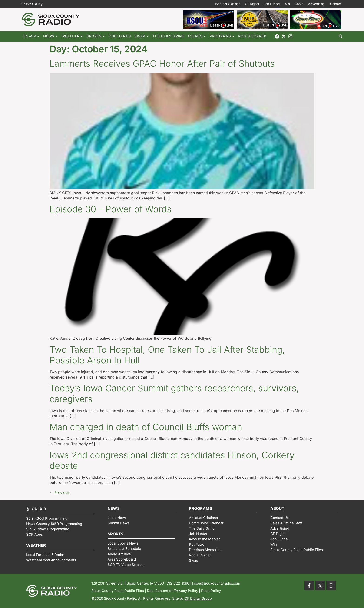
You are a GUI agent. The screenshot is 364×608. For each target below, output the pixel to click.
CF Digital (252, 4)
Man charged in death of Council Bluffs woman (146, 427)
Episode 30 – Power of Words (111, 209)
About (299, 4)
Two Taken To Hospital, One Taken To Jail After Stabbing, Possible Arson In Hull (167, 355)
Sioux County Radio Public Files (118, 591)
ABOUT (277, 508)
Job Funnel (272, 4)
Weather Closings (228, 4)
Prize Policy (211, 591)
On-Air (31, 36)
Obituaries (120, 36)
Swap (142, 36)
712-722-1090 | (180, 583)
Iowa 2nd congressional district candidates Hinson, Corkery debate (172, 460)
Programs (222, 36)
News (51, 36)
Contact (336, 4)
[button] (341, 36)
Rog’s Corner (252, 36)
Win (287, 4)
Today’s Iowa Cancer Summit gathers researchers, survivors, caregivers (174, 393)
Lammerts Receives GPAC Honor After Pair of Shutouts (162, 63)
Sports (96, 36)
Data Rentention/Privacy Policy (172, 591)
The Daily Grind (168, 36)
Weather (72, 36)
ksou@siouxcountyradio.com (216, 583)
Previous (60, 492)
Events (197, 36)
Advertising (317, 4)
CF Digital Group (198, 598)
